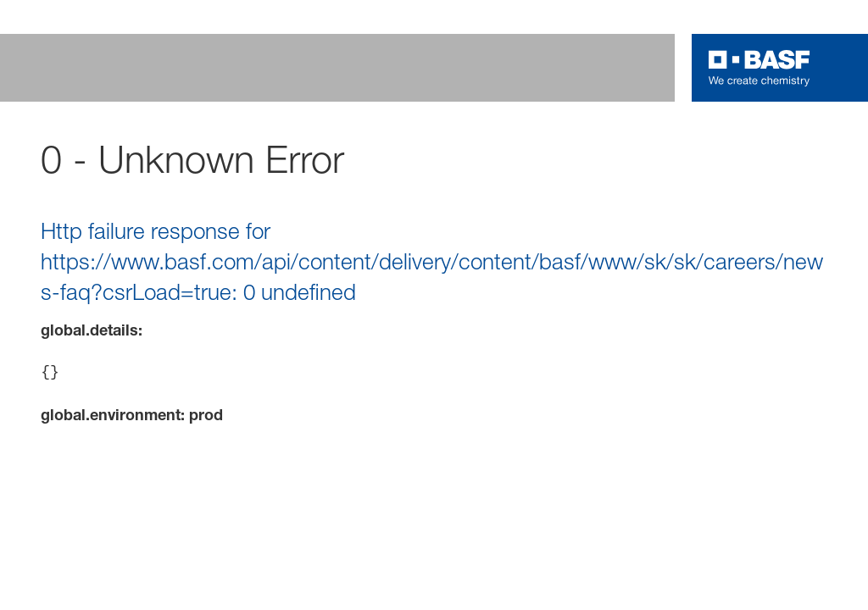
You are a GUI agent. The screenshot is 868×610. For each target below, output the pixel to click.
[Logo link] (759, 68)
